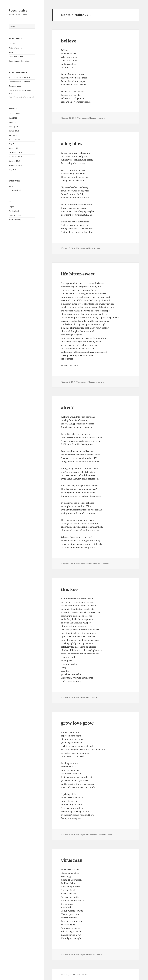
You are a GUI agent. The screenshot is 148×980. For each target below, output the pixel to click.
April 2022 (13, 118)
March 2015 (14, 122)
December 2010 (15, 152)
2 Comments (107, 834)
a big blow (72, 143)
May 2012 (13, 135)
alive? (67, 407)
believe (69, 41)
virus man (72, 860)
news (11, 186)
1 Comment (94, 697)
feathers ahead (27, 97)
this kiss (27, 77)
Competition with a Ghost (19, 61)
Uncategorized (15, 190)
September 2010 (15, 165)
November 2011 (15, 139)
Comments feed (15, 215)
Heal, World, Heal (16, 57)
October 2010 (14, 161)
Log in (11, 207)
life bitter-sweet (78, 274)
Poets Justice (18, 10)
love (99, 834)
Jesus (11, 52)
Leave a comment (97, 118)
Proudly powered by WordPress (74, 974)
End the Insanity (15, 48)
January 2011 (14, 148)
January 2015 (14, 127)
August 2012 (14, 131)
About (19, 86)
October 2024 (14, 114)
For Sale (12, 44)
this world (26, 82)
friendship (93, 834)
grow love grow (77, 723)
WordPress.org (15, 220)
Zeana (11, 86)
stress (91, 564)
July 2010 (12, 170)
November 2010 (15, 157)
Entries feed (14, 211)
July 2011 (12, 144)
